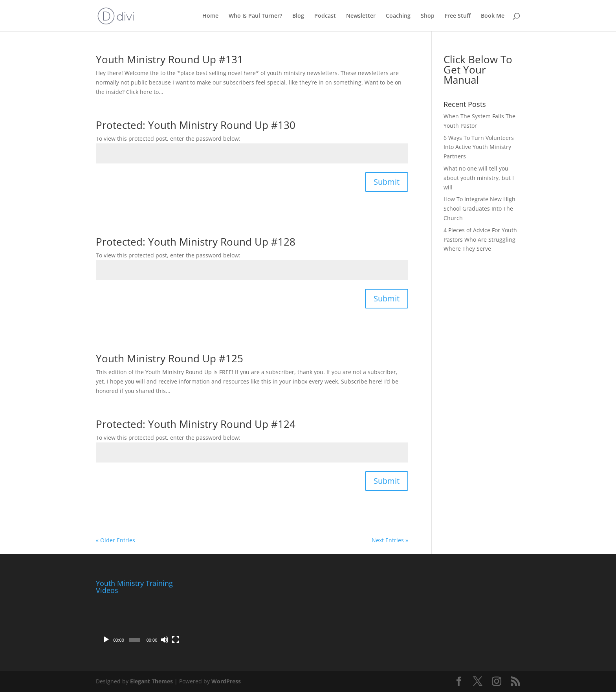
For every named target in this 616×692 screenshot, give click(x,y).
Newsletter (361, 16)
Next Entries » (390, 540)
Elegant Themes (151, 681)
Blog (298, 16)
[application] (140, 623)
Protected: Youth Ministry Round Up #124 (196, 424)
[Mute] (165, 640)
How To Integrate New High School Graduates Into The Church (479, 208)
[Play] (106, 640)
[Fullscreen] (176, 640)
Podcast (325, 16)
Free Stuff (458, 16)
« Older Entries (115, 540)
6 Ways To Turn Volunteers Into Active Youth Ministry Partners (479, 147)
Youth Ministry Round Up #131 (170, 59)
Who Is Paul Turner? (255, 16)
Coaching (398, 16)
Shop (428, 16)
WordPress (226, 681)
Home (210, 16)
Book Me (493, 16)
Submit (387, 182)
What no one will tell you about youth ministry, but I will (479, 178)
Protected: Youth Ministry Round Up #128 (196, 242)
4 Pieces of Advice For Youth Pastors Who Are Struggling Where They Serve (480, 240)
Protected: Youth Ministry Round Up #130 (196, 125)
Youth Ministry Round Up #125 (170, 358)
